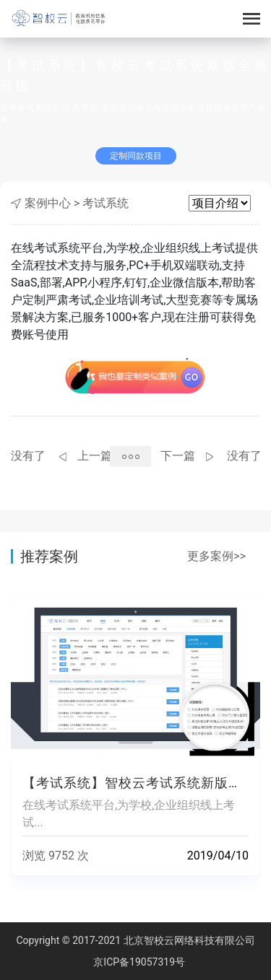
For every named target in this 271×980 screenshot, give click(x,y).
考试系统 (106, 203)
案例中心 (48, 203)
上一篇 (95, 456)
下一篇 (178, 456)
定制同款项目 (136, 156)
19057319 (152, 962)
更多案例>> (216, 556)
